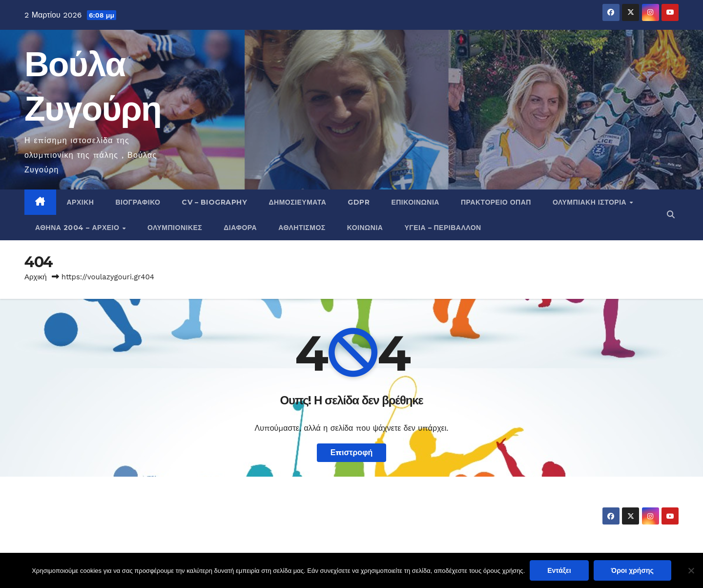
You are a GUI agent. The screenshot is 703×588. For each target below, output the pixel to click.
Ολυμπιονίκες (175, 228)
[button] (671, 215)
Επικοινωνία (415, 202)
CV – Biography (214, 202)
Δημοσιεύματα (297, 202)
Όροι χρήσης (632, 570)
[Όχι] (691, 570)
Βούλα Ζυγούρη (82, 507)
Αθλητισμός (302, 228)
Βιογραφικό (138, 202)
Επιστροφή (352, 452)
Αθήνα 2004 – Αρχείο (78, 228)
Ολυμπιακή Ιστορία (591, 202)
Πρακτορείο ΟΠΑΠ (496, 202)
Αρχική (81, 202)
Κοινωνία (365, 228)
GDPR (359, 202)
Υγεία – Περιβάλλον (443, 228)
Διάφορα (240, 228)
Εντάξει (559, 570)
